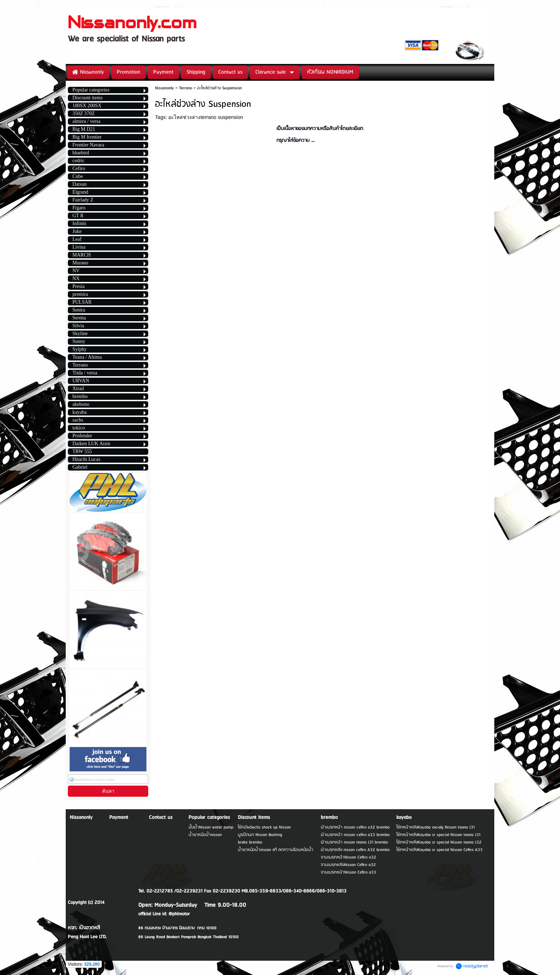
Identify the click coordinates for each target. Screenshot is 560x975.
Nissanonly (164, 88)
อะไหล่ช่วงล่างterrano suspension (206, 117)
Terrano (186, 88)
